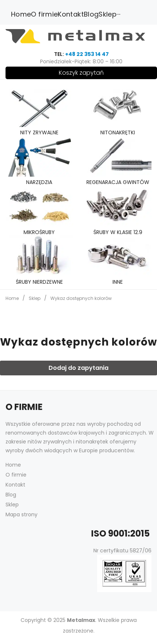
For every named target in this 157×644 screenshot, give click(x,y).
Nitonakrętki (118, 132)
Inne (118, 282)
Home (12, 298)
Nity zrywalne (39, 132)
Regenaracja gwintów (118, 182)
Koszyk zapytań (81, 73)
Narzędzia (39, 182)
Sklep (35, 298)
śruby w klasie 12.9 (118, 232)
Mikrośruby (39, 232)
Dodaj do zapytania (78, 368)
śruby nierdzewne (39, 282)
